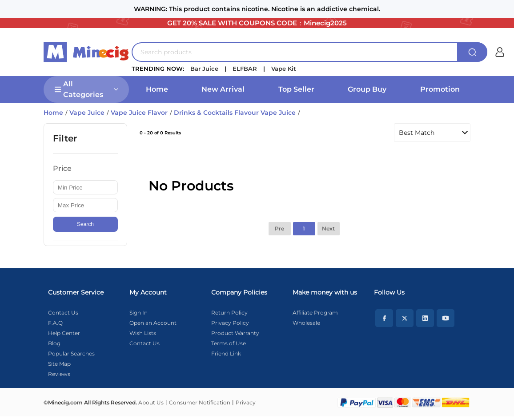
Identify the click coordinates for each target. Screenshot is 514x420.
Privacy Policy (230, 323)
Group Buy (367, 89)
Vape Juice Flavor (139, 113)
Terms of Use (229, 343)
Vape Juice (87, 113)
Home (157, 89)
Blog (54, 343)
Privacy (246, 402)
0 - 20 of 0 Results (160, 133)
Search (85, 224)
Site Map (59, 364)
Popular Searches (71, 353)
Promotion (440, 89)
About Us (151, 402)
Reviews (59, 374)
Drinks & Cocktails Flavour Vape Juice (235, 113)
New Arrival (223, 89)
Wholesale (306, 323)
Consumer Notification (200, 402)
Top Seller (296, 89)
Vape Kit (284, 69)
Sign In (139, 313)
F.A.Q (55, 323)
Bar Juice (204, 69)
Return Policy (229, 313)
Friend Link (226, 353)
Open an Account (153, 323)
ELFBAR (245, 69)
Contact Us (63, 313)
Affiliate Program (315, 313)
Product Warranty (235, 333)
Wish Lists (143, 333)
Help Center (64, 333)
